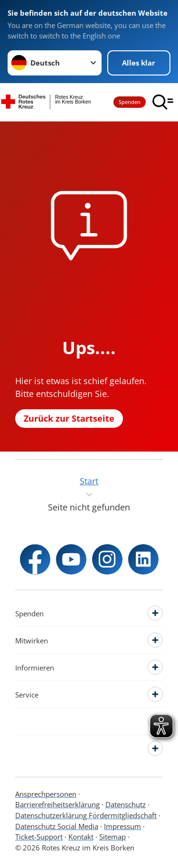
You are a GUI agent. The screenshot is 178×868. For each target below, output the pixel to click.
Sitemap (112, 837)
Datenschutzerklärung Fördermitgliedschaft (86, 815)
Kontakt (81, 837)
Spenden (130, 102)
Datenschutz (126, 804)
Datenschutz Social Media (57, 826)
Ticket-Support (39, 837)
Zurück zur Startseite (69, 418)
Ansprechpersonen (46, 794)
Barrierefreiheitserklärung (57, 804)
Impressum (122, 826)
